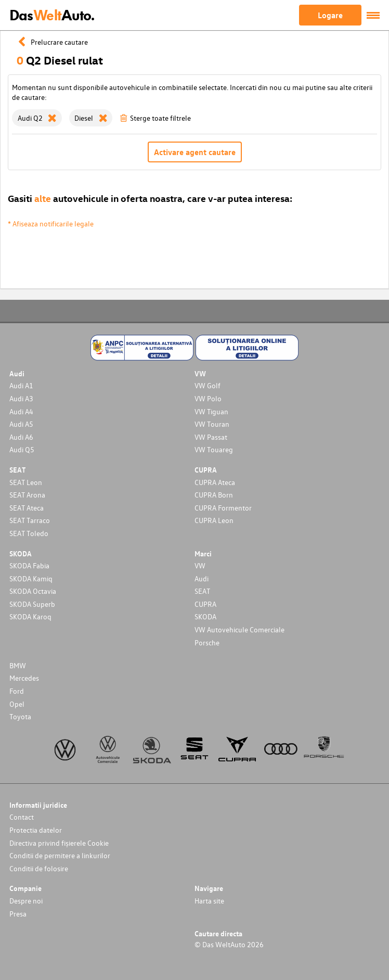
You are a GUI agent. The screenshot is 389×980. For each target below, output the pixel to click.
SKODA (205, 616)
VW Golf (208, 385)
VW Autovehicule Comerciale (239, 629)
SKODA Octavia (33, 591)
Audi (202, 578)
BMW (18, 665)
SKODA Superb (32, 604)
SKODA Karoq (30, 616)
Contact (22, 817)
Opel (17, 704)
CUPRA (205, 604)
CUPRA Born (214, 495)
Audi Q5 (22, 449)
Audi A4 (21, 411)
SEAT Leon (26, 482)
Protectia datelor (36, 830)
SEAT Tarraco (30, 520)
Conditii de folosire (39, 868)
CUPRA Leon (214, 520)
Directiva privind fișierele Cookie (59, 843)
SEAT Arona (27, 495)
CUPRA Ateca (215, 482)
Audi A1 (21, 385)
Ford (17, 691)
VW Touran (212, 424)
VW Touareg (214, 449)
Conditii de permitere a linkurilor (60, 855)
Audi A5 (21, 424)
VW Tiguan (211, 411)
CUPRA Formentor (223, 508)
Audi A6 (21, 437)
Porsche (207, 642)
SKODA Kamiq (31, 578)
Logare (330, 15)
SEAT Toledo (29, 533)
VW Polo (208, 398)
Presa (18, 914)
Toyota (20, 716)
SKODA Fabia (29, 565)
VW (200, 565)
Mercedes (24, 678)
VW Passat (211, 437)
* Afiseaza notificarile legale (51, 224)
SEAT (202, 591)
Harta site (209, 901)
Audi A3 (21, 398)
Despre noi (26, 901)
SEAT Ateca (27, 508)
